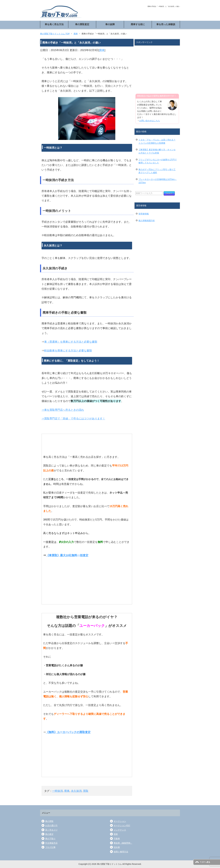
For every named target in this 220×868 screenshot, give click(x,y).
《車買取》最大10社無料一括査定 (67, 555)
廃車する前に (138, 24)
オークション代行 (122, 825)
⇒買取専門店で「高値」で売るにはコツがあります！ (73, 419)
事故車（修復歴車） (123, 843)
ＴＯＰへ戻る (205, 862)
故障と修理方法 (121, 852)
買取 (86, 791)
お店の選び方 (51, 825)
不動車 (117, 839)
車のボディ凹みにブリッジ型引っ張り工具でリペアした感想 (157, 171)
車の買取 (49, 821)
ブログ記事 (50, 847)
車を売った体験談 (166, 24)
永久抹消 (76, 791)
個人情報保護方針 (147, 221)
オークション (120, 821)
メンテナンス (120, 830)
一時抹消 (57, 791)
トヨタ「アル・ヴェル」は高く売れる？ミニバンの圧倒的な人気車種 (157, 141)
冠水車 (117, 847)
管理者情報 (144, 214)
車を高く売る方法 (54, 24)
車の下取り (50, 839)
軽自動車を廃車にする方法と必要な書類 (68, 351)
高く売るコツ (51, 830)
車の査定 (49, 834)
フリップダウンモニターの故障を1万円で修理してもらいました (158, 161)
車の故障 (110, 24)
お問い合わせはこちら (150, 121)
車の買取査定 (82, 24)
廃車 (102, 50)
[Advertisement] (158, 68)
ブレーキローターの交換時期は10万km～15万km (157, 181)
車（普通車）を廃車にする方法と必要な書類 (71, 342)
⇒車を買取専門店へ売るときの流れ (63, 410)
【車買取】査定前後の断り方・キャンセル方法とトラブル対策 (157, 151)
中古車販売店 (51, 843)
